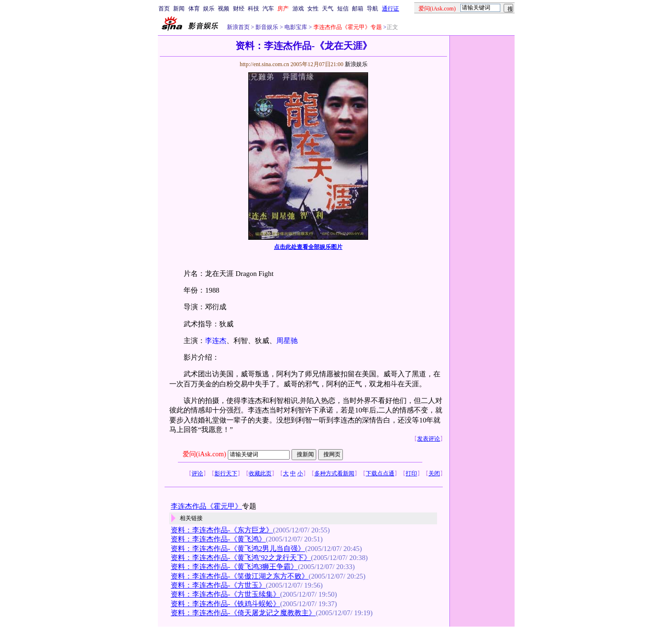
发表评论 (429, 439)
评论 (197, 473)
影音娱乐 (267, 27)
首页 (164, 9)
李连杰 (216, 341)
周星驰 (287, 341)
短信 (343, 9)
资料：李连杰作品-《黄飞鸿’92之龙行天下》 (241, 558)
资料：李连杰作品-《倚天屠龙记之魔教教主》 (243, 613)
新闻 (179, 9)
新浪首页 (238, 27)
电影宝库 (295, 27)
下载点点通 (380, 473)
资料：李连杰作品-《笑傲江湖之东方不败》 (240, 576)
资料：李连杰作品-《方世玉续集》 (225, 594)
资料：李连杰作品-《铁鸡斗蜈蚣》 (225, 604)
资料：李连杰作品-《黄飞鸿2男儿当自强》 (238, 549)
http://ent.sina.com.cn (265, 64)
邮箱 (358, 9)
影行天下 (226, 473)
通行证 (390, 9)
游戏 (298, 9)
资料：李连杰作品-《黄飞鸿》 (218, 539)
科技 (253, 9)
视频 (224, 9)
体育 (194, 9)
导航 (372, 9)
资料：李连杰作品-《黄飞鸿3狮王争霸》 (234, 567)
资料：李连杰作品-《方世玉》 (218, 585)
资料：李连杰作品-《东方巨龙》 (222, 530)
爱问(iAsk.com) (204, 454)
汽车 (268, 9)
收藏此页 (260, 473)
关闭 (434, 473)
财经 (239, 9)
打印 (411, 473)
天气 (328, 9)
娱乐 (209, 9)
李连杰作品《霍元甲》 (206, 506)
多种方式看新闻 (334, 473)
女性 (313, 9)
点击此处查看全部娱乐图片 (308, 247)
